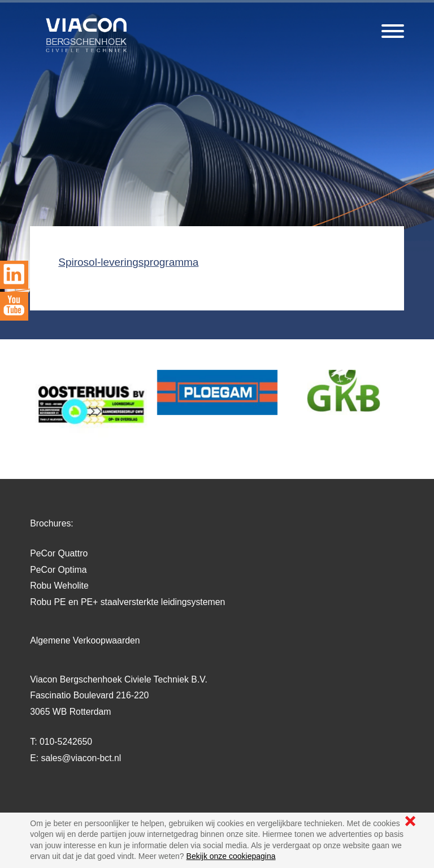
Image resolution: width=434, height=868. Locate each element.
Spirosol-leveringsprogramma (128, 262)
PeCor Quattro (59, 553)
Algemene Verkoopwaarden (85, 640)
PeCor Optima (58, 570)
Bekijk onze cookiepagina (231, 856)
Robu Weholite (59, 586)
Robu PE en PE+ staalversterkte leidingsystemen (127, 602)
